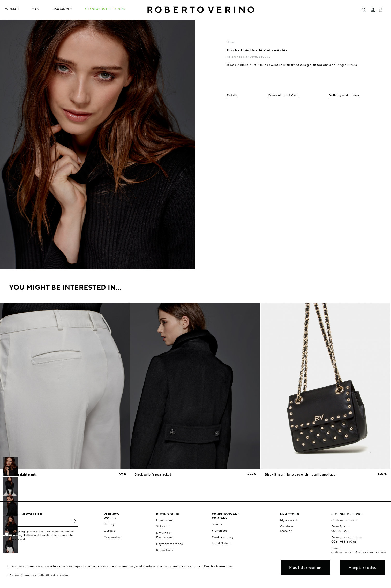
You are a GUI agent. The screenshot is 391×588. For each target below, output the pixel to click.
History (109, 524)
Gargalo (110, 530)
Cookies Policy (223, 537)
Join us (217, 524)
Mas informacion (305, 567)
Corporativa (112, 537)
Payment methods (169, 544)
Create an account (287, 529)
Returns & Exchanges (164, 535)
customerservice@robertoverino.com (359, 552)
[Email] (38, 521)
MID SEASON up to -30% (105, 9)
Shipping (163, 526)
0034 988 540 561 (345, 542)
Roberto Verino (201, 10)
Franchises (220, 530)
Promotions (165, 550)
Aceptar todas (362, 567)
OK (74, 521)
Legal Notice (221, 543)
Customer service (344, 520)
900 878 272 (340, 531)
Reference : (236, 57)
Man (35, 9)
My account (289, 520)
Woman (12, 9)
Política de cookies (55, 575)
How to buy (164, 520)
